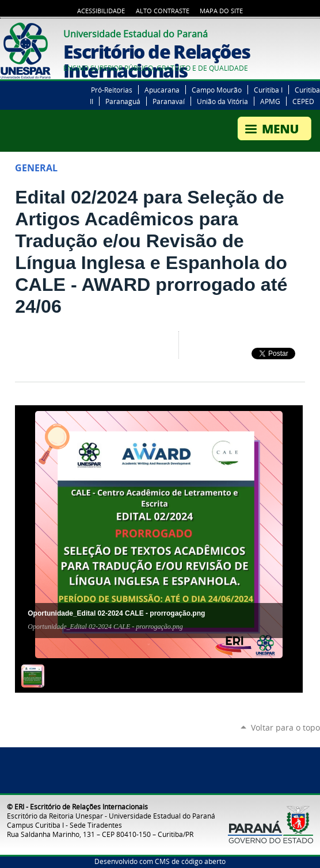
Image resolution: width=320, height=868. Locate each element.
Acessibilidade (101, 11)
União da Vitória (222, 101)
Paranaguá (123, 101)
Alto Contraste (163, 11)
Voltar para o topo (285, 727)
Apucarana (162, 90)
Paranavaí (169, 101)
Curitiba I (268, 90)
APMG (270, 101)
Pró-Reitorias (112, 90)
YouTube (300, 32)
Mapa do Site (221, 11)
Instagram (314, 32)
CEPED (303, 101)
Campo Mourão (217, 90)
